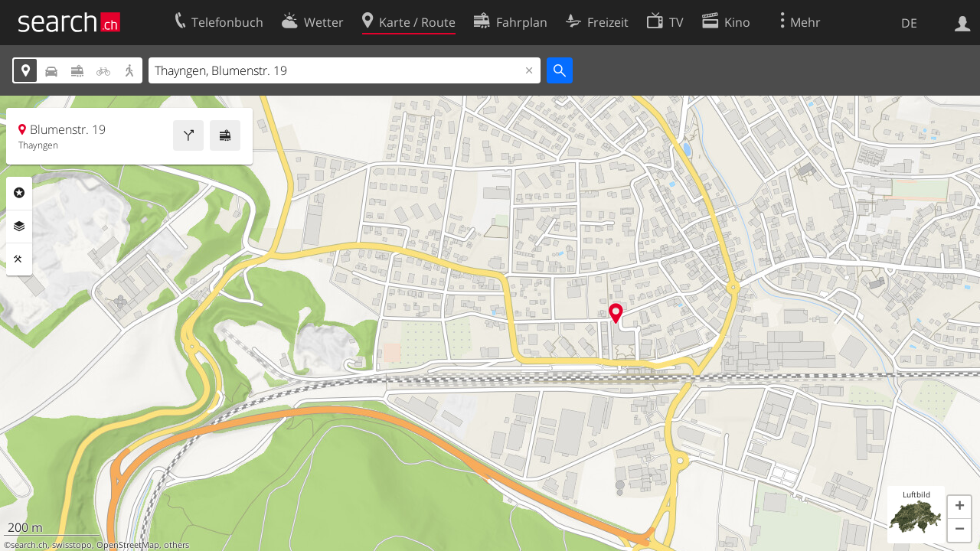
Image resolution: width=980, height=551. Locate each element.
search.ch (29, 545)
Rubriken (19, 193)
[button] (959, 507)
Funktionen (19, 259)
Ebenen (19, 227)
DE (909, 23)
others (176, 545)
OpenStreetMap (128, 545)
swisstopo (72, 545)
